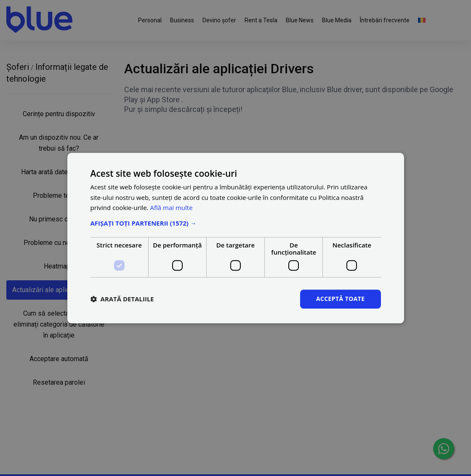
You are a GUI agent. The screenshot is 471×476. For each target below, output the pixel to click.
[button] (236, 223)
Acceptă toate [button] (341, 299)
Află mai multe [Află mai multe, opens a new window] (171, 208)
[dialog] (235, 238)
